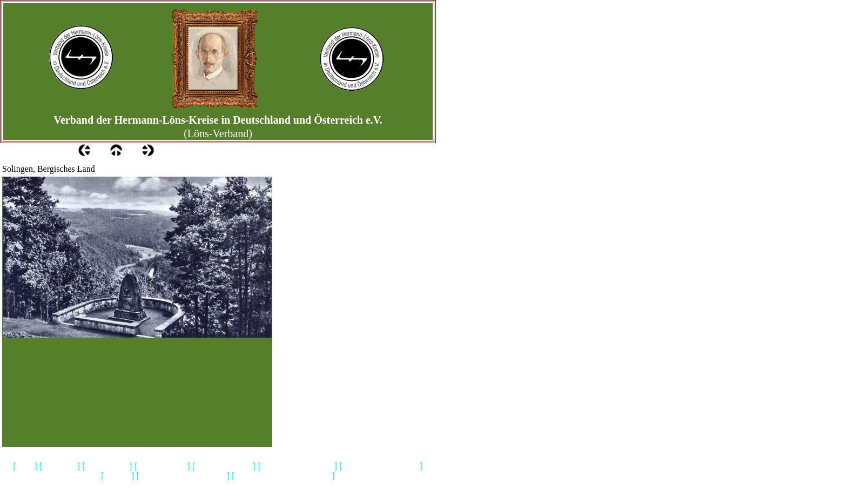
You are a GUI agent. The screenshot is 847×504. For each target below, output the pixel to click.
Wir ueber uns (107, 466)
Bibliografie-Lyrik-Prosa (297, 466)
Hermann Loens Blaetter (381, 466)
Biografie (117, 476)
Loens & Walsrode (224, 466)
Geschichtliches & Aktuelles (183, 476)
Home (25, 466)
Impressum (60, 466)
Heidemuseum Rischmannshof (283, 476)
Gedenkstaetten (162, 466)
